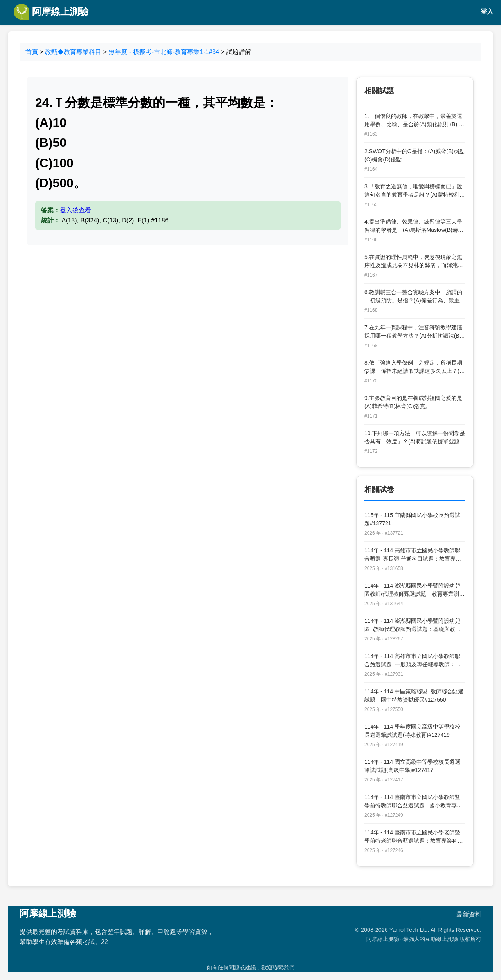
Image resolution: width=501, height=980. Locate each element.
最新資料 (469, 914)
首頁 (32, 52)
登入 (487, 12)
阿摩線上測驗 (51, 12)
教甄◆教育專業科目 (73, 52)
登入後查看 (76, 210)
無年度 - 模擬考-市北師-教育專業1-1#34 (164, 52)
